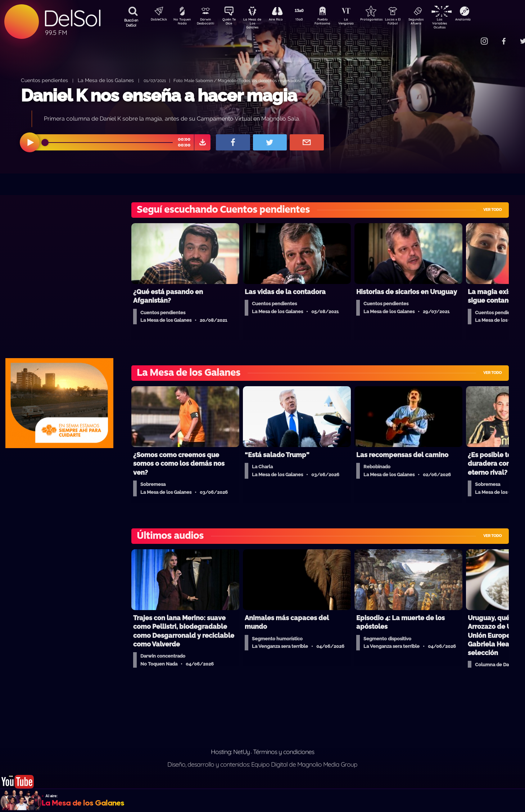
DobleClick (156, 20)
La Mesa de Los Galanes (257, 23)
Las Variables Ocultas (459, 23)
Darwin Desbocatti (207, 23)
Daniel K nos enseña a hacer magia (159, 95)
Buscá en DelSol (131, 23)
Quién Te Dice (232, 23)
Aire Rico (282, 20)
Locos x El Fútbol (408, 23)
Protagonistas (383, 20)
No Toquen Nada (181, 23)
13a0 (307, 20)
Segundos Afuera (433, 23)
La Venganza (358, 23)
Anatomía (484, 20)
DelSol (72, 18)
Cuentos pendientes (44, 80)
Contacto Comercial (470, 37)
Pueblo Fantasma (332, 23)
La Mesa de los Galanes (106, 80)
